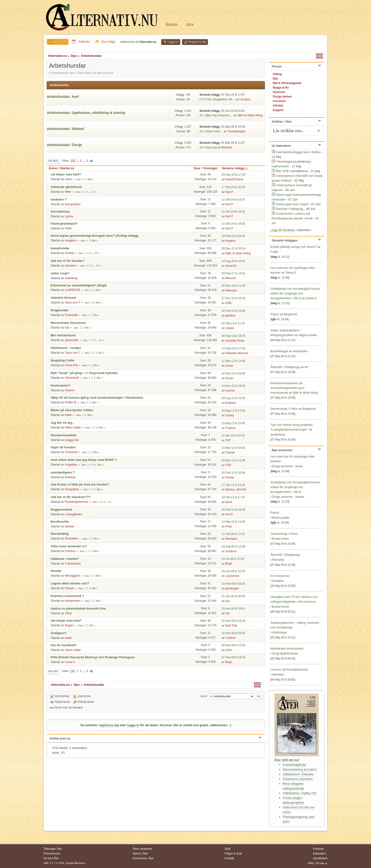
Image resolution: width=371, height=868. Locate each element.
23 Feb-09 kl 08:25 (234, 584)
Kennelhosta (60, 211)
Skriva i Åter (140, 854)
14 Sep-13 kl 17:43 (234, 348)
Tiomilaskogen (236, 131)
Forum (172, 24)
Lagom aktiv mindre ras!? (70, 583)
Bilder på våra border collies (72, 410)
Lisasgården (74, 514)
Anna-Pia (71, 365)
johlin (229, 650)
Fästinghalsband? (64, 224)
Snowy (230, 415)
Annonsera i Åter (143, 858)
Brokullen (72, 538)
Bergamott (290, 314)
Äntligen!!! (59, 633)
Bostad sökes (280, 539)
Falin (68, 228)
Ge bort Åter (51, 858)
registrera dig (109, 725)
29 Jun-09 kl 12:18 (233, 571)
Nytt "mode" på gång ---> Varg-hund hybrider (84, 373)
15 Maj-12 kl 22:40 (233, 423)
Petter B (71, 402)
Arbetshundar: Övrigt (64, 145)
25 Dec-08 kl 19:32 (234, 621)
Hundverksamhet (63, 435)
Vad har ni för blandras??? (71, 497)
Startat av (67, 168)
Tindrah (230, 453)
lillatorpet (231, 290)
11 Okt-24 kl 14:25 (233, 200)
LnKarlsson (73, 563)
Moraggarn (73, 576)
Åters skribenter (143, 849)
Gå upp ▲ (322, 863)
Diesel (69, 588)
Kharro (70, 390)
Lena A (70, 662)
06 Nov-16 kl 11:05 (234, 286)
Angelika (71, 465)
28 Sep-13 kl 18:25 (234, 336)
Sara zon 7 (73, 302)
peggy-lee (72, 440)
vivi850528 (73, 290)
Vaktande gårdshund (66, 187)
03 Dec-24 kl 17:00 (234, 175)
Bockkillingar (279, 351)
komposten (73, 204)
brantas (70, 477)
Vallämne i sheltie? (65, 559)
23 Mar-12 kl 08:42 (234, 448)
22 (100, 340)
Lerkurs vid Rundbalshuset (289, 670)
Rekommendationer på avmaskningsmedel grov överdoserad (287, 388)
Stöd (227, 849)
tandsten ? (59, 199)
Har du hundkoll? (64, 645)
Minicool (231, 278)
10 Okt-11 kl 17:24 (233, 497)
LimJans (245, 99)
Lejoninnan (232, 576)
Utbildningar (279, 632)
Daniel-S (311, 298)
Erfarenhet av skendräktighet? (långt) (79, 285)
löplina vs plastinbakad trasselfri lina (78, 608)
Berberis (227, 147)
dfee (68, 192)
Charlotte (71, 315)
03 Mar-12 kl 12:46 (234, 460)
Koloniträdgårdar (294, 765)
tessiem (71, 265)
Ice (67, 327)
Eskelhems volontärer (298, 779)
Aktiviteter (278, 675)
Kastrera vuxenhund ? (67, 596)
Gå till (203, 696)
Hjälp (311, 863)
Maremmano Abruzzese (68, 323)
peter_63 (59, 753)
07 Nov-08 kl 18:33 (234, 657)
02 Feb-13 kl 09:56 (234, 374)
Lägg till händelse (283, 230)
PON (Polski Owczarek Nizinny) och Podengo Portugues (93, 657)
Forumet (318, 849)
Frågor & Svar (233, 854)
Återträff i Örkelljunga (285, 367)
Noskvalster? (61, 385)
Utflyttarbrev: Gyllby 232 (300, 793)
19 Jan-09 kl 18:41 (233, 609)
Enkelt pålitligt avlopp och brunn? (294, 247)
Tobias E (291, 273)
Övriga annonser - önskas (288, 497)
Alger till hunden (63, 447)
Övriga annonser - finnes (287, 466)
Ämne (53, 168)
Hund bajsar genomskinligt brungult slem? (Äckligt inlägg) (95, 236)
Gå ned (53, 161)
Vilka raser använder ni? (69, 546)
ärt (306, 367)
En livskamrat (280, 576)
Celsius (70, 551)
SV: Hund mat (208, 147)
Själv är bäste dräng (250, 115)
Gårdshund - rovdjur (66, 348)
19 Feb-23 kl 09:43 (234, 236)
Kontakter (278, 581)
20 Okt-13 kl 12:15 (233, 323)
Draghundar (60, 310)
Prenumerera (52, 854)
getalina (230, 316)
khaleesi (231, 403)
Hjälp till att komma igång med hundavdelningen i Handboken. (97, 398)
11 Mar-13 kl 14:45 (234, 361)
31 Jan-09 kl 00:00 (233, 596)
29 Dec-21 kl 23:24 (234, 249)
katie (68, 415)
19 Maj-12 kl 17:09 (233, 411)
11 (93, 192)
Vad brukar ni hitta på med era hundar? (80, 484)
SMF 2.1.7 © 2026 (54, 863)
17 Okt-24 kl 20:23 (233, 187)
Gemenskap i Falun (284, 409)
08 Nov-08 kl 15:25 (234, 645)
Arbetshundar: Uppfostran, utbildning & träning (86, 113)
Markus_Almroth (236, 490)
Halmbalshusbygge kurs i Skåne (298, 152)
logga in (133, 725)
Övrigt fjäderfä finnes (285, 654)
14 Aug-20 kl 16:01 (234, 261)
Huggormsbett (61, 510)
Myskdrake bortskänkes (287, 648)
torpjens (71, 240)
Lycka (69, 216)
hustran (230, 391)
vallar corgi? (60, 273)
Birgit (229, 564)
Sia (227, 601)
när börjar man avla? (66, 621)
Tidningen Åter (53, 849)
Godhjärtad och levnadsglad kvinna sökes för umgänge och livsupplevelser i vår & (295, 293)
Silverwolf (72, 378)
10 (96, 253)
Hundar (56, 571)
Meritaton (231, 539)
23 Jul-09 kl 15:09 (233, 559)
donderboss (278, 435)
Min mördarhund (63, 335)
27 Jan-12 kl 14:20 (233, 485)
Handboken (320, 858)
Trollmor (230, 428)
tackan (70, 526)
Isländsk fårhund (63, 298)
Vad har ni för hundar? (67, 261)
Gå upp (53, 671)
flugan (69, 625)
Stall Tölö (231, 626)
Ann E (229, 514)
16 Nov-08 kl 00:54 (234, 633)
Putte (229, 526)
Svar (197, 168)
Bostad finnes (280, 607)
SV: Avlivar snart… (211, 131)
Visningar (210, 168)
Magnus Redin (308, 335)
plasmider (72, 340)
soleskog (71, 278)
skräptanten (300, 351)
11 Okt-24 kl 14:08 (233, 224)
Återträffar (278, 560)
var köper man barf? (66, 174)
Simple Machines (75, 863)
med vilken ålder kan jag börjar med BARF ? (84, 460)
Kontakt (229, 858)
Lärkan (230, 328)
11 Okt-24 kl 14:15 (233, 212)
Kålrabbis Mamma (237, 353)
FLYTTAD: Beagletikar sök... (217, 99)
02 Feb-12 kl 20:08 (234, 473)
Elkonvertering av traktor (300, 769)
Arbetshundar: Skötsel (65, 129)
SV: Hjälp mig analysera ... (216, 115)
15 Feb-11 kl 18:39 (234, 510)
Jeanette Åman (235, 341)
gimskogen (232, 588)
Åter (190, 24)
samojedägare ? (63, 472)
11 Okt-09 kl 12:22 (233, 534)
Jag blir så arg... (63, 423)
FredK (274, 252)
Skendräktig (60, 534)
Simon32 (231, 266)
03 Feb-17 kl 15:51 (234, 273)
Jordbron (231, 551)
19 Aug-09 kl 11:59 (234, 547)
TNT (228, 440)
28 (98, 266)
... (85, 161)
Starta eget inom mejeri (292, 204)
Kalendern (320, 854)
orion (69, 179)
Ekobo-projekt (281, 518)
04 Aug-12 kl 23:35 (234, 398)
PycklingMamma (77, 502)
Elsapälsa (72, 489)
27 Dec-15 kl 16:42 (234, 298)
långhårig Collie (62, 360)
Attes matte (73, 427)
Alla (90, 179)
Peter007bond (234, 179)
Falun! (275, 314)
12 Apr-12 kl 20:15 (233, 436)
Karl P (229, 192)
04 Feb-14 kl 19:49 (234, 311)
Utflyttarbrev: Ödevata (298, 774)
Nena (229, 502)
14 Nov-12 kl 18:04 (234, 386)
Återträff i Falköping (289, 209)
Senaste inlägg (235, 168)
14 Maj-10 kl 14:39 (233, 522)
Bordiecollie (60, 522)
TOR (228, 465)
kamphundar (60, 248)
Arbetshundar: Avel (63, 97)
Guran (229, 366)
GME (229, 303)
